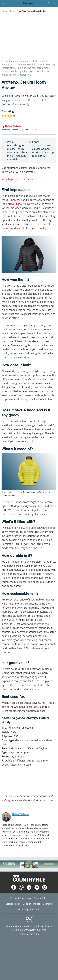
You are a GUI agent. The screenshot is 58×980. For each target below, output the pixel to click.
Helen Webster (21, 814)
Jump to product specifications (19, 179)
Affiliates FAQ (24, 75)
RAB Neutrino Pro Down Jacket (24, 204)
